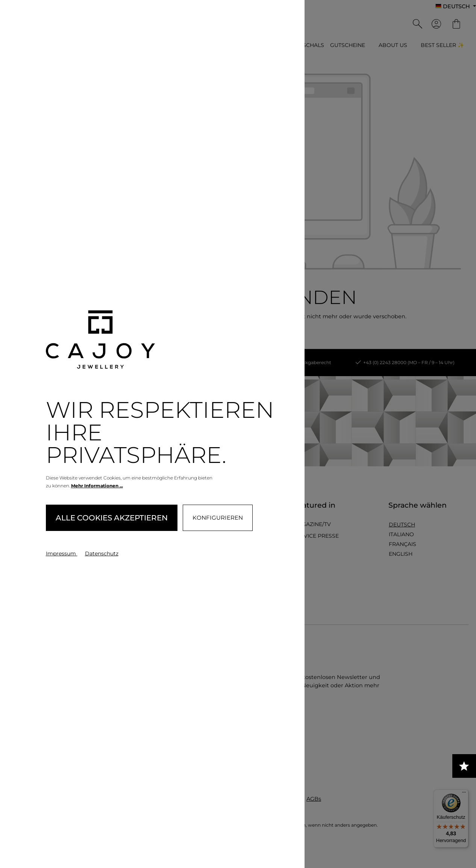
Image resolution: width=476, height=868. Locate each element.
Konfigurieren (218, 518)
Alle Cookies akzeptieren (112, 518)
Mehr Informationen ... (97, 486)
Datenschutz (102, 553)
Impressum (62, 553)
